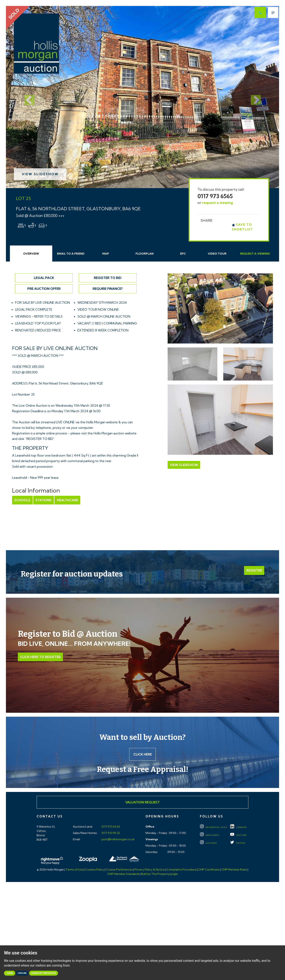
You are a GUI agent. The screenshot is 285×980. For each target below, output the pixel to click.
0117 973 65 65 (110, 827)
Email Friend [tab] (71, 254)
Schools (22, 500)
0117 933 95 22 (110, 833)
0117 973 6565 (215, 196)
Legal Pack (44, 278)
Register (254, 571)
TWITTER (238, 843)
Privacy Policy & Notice (150, 870)
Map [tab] (106, 254)
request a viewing (218, 203)
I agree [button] (10, 973)
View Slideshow (40, 174)
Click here (143, 755)
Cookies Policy (95, 870)
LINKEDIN (238, 827)
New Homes (209, 835)
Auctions (208, 843)
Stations (43, 500)
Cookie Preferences (119, 870)
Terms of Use (74, 870)
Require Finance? (108, 289)
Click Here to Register (40, 657)
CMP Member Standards (123, 874)
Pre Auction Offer (44, 289)
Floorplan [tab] (145, 254)
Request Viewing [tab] (255, 254)
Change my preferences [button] (44, 973)
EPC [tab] (183, 254)
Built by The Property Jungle (159, 874)
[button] (26, 97)
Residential (213, 827)
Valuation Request (142, 802)
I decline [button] (22, 973)
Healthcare (67, 500)
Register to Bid (108, 278)
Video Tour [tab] (217, 254)
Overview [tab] (31, 254)
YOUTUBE (238, 835)
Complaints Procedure (181, 870)
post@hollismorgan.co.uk (118, 840)
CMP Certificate (209, 870)
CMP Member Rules (234, 870)
